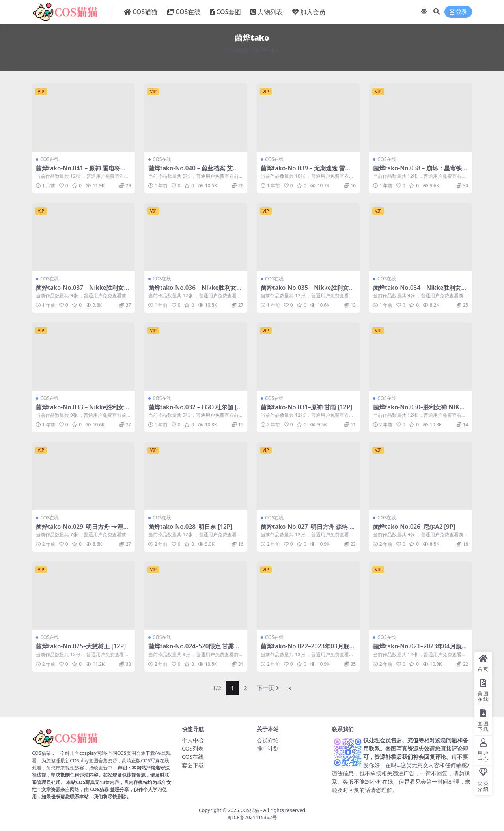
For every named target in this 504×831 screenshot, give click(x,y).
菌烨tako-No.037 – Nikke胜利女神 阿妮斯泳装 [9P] (83, 291)
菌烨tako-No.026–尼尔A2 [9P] (414, 527)
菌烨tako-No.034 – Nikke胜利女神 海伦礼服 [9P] (420, 291)
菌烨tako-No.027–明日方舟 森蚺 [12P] (308, 530)
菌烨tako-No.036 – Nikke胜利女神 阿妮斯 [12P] (195, 291)
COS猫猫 (237, 50)
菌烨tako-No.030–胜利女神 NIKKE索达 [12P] (420, 411)
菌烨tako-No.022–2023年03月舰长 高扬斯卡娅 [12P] (308, 650)
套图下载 (193, 765)
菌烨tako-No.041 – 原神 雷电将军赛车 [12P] (81, 172)
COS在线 (49, 159)
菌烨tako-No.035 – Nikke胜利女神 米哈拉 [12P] (308, 291)
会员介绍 (268, 740)
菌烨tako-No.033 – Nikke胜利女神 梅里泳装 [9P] (83, 411)
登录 (458, 12)
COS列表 (193, 748)
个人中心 (193, 740)
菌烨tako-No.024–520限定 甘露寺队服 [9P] (194, 650)
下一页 (268, 688)
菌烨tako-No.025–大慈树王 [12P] (81, 646)
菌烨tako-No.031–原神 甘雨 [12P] (306, 407)
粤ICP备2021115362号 (252, 817)
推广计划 (268, 748)
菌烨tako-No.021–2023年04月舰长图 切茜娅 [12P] (420, 650)
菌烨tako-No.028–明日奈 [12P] (190, 527)
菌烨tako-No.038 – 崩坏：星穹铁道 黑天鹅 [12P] (420, 172)
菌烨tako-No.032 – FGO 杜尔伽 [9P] (194, 411)
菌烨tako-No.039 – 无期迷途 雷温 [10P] (306, 172)
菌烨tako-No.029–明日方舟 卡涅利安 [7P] (82, 530)
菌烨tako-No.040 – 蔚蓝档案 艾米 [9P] (193, 172)
